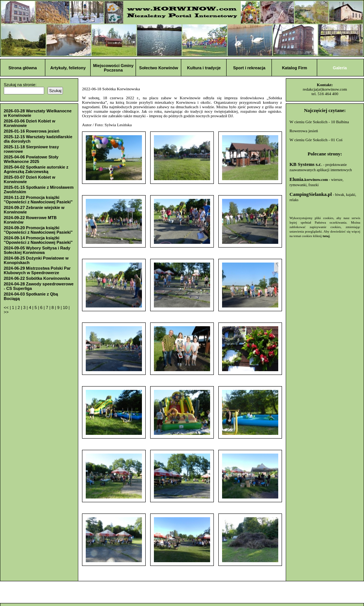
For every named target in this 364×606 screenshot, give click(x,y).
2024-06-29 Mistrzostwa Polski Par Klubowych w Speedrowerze (37, 270)
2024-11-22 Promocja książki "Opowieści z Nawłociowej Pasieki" (38, 200)
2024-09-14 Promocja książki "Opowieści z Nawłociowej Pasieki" (38, 240)
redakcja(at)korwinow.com (325, 89)
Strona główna (23, 68)
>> (6, 312)
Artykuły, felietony (68, 68)
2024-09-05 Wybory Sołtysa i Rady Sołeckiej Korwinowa (37, 250)
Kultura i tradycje (204, 68)
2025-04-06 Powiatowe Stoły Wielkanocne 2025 (31, 159)
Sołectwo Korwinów (159, 68)
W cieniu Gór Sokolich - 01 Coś (316, 140)
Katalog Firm (295, 68)
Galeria (340, 68)
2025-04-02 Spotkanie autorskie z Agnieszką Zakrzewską (36, 169)
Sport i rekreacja (249, 68)
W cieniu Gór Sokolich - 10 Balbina (319, 122)
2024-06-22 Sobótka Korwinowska (37, 278)
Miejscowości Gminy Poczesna (113, 68)
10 (66, 307)
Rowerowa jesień (304, 131)
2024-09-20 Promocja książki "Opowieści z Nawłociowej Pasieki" (38, 230)
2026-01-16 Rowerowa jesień (32, 131)
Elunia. (309, 179)
